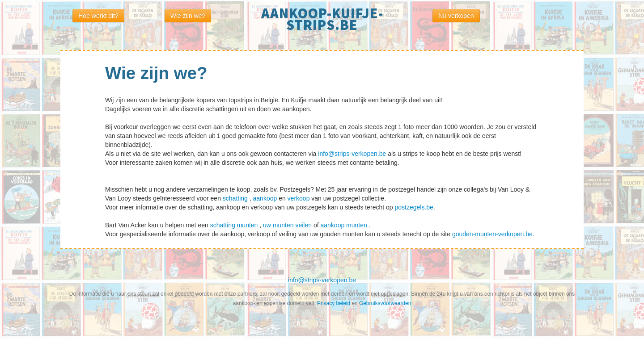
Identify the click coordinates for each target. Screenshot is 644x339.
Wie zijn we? (188, 16)
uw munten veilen (288, 225)
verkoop (300, 198)
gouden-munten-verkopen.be (492, 234)
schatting (236, 198)
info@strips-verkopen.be (353, 154)
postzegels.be (414, 207)
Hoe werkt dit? (98, 16)
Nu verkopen (456, 16)
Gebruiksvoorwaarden (385, 303)
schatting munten (235, 225)
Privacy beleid (334, 303)
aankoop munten (345, 225)
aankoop (266, 198)
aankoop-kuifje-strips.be (322, 19)
